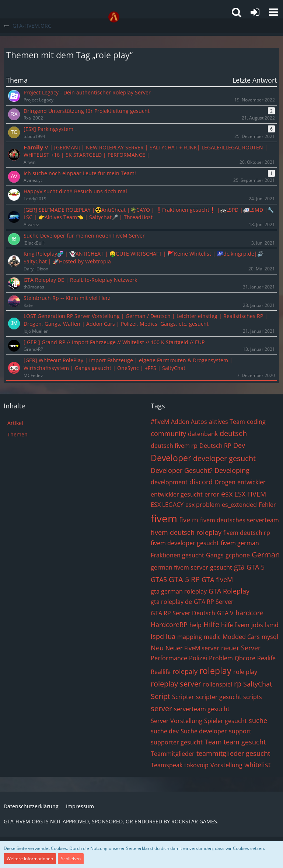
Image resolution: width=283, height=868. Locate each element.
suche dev (165, 731)
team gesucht (245, 742)
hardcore (249, 613)
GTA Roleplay (229, 591)
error (212, 494)
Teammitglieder (173, 754)
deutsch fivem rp (174, 446)
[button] (273, 12)
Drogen (225, 482)
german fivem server (179, 567)
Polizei (198, 658)
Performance (169, 658)
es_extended (239, 505)
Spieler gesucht (226, 721)
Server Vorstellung (177, 721)
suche (258, 720)
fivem (164, 518)
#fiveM (160, 422)
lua (171, 636)
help (195, 625)
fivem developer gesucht (185, 543)
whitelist (257, 765)
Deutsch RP (215, 446)
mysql (270, 637)
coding (256, 422)
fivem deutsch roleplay (186, 532)
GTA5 (159, 580)
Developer (171, 458)
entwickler (251, 482)
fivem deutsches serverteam (240, 520)
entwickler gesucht (177, 494)
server (161, 708)
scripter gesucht (219, 697)
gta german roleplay (179, 591)
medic (212, 637)
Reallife (161, 672)
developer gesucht (224, 458)
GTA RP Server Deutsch (183, 613)
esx (227, 494)
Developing (232, 470)
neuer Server (241, 648)
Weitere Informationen (30, 859)
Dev (239, 445)
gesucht (221, 567)
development (169, 482)
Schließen (71, 859)
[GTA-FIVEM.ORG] (114, 17)
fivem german (240, 543)
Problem (221, 658)
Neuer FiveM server (192, 648)
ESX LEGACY (167, 505)
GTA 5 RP (184, 579)
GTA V (225, 613)
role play (245, 672)
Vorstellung (226, 765)
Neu (157, 648)
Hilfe (211, 624)
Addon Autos (189, 422)
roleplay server (176, 684)
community (168, 433)
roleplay (215, 671)
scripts (253, 697)
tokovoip (196, 765)
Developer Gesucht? (182, 470)
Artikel (15, 423)
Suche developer (204, 731)
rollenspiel (218, 684)
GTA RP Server (214, 602)
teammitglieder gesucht (233, 753)
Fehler (267, 505)
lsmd (272, 625)
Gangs (215, 555)
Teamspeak (167, 765)
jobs (257, 625)
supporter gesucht (177, 742)
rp (238, 684)
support (240, 731)
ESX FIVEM (250, 494)
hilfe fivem (235, 625)
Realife (266, 658)
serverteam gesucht (202, 709)
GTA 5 (256, 567)
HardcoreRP (169, 625)
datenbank (203, 434)
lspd (157, 636)
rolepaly (185, 671)
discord (201, 482)
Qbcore (245, 658)
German (266, 555)
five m (189, 520)
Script (160, 696)
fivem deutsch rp (247, 533)
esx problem (203, 505)
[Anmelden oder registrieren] (255, 12)
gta (239, 567)
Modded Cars (241, 637)
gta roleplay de (171, 602)
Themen (18, 434)
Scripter (183, 697)
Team (213, 742)
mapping (190, 637)
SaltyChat (258, 684)
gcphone (238, 555)
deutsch (233, 433)
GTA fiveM (217, 580)
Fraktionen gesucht (177, 555)
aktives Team (227, 422)
